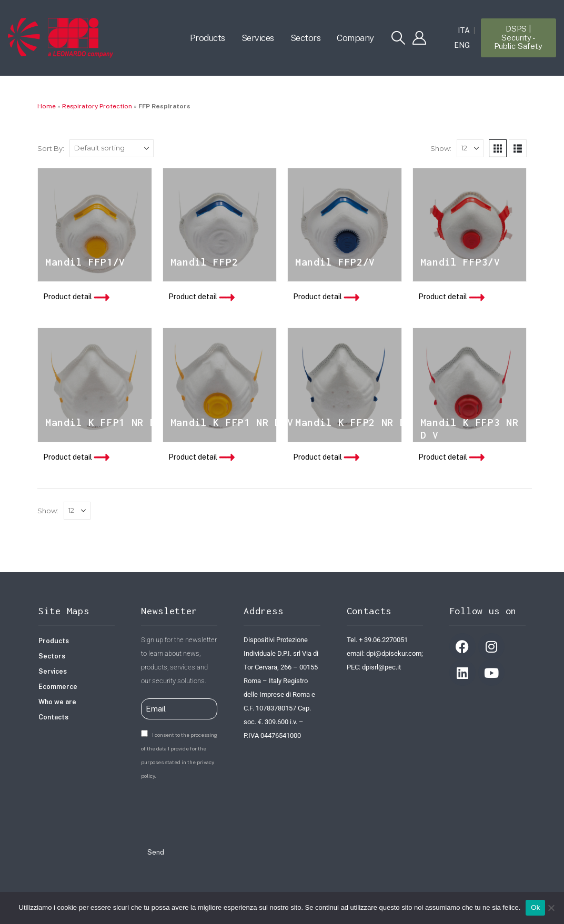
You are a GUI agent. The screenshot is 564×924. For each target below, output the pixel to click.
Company (355, 38)
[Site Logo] (61, 38)
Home (47, 106)
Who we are (57, 702)
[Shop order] (112, 148)
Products (208, 38)
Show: (441, 148)
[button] (399, 38)
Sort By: (51, 148)
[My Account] (420, 38)
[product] (95, 225)
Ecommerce (58, 687)
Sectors (306, 38)
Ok (535, 907)
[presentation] (221, 811)
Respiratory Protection (97, 106)
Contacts (53, 717)
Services (258, 38)
